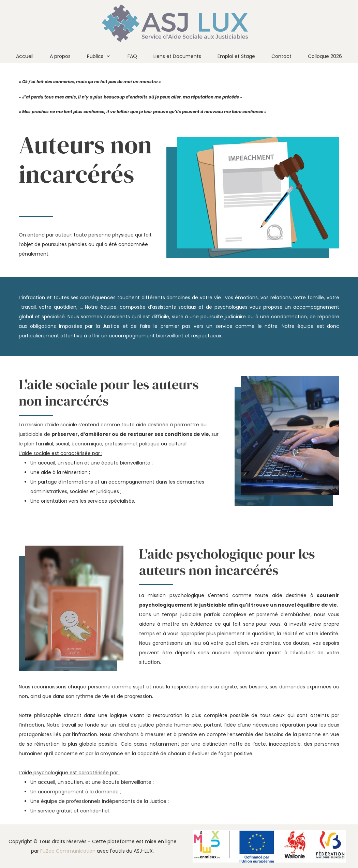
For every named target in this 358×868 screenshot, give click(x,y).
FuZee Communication (68, 851)
